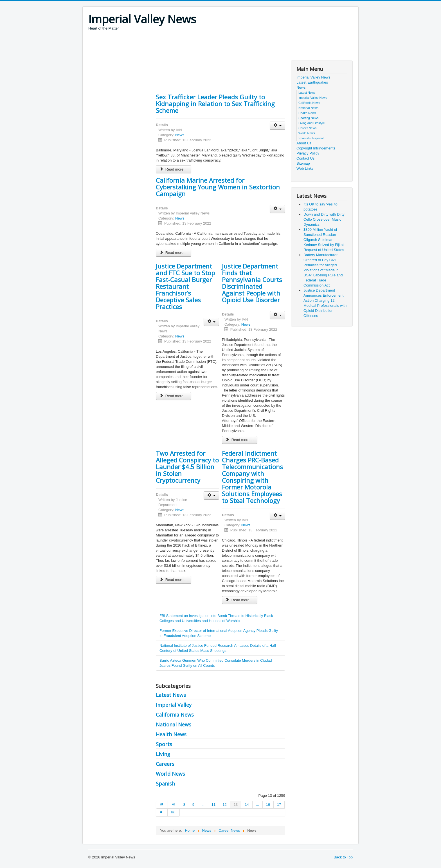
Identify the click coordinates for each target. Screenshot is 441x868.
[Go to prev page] (174, 805)
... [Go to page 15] (257, 805)
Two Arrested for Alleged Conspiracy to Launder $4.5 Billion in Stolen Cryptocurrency (187, 467)
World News (170, 774)
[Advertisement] (191, 46)
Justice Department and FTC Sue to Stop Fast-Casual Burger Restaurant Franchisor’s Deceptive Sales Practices (185, 286)
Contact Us (305, 158)
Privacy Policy (308, 153)
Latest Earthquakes (312, 82)
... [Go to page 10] (203, 805)
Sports (164, 744)
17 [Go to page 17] (279, 805)
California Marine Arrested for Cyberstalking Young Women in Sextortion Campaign (218, 187)
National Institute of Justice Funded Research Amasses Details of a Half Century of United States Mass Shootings (218, 648)
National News (174, 724)
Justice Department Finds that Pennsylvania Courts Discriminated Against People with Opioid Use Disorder (252, 283)
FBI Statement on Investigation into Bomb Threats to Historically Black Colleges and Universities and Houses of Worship (216, 618)
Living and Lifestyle (312, 123)
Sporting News (309, 118)
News (180, 135)
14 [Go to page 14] (247, 805)
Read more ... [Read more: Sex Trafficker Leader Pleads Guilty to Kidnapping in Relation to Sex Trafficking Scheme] (174, 169)
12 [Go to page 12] (224, 805)
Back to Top (343, 857)
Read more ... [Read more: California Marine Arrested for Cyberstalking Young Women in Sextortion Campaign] (174, 253)
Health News (171, 734)
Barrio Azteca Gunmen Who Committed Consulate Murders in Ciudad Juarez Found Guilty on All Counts (216, 663)
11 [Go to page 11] (213, 805)
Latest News (171, 695)
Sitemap (303, 163)
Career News (307, 128)
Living (163, 754)
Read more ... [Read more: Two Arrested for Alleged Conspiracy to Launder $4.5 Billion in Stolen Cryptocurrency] (174, 580)
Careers (165, 764)
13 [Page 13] (236, 805)
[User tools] (277, 126)
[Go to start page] (162, 805)
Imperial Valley (174, 705)
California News (175, 715)
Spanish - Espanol (311, 138)
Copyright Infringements (316, 148)
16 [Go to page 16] (268, 805)
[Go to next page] (162, 813)
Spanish (165, 784)
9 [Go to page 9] (193, 805)
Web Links (305, 168)
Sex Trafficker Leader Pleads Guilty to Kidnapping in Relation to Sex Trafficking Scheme (215, 104)
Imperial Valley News (313, 77)
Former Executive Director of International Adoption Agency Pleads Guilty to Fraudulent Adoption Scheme (219, 633)
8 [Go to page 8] (184, 805)
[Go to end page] (174, 813)
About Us (304, 143)
